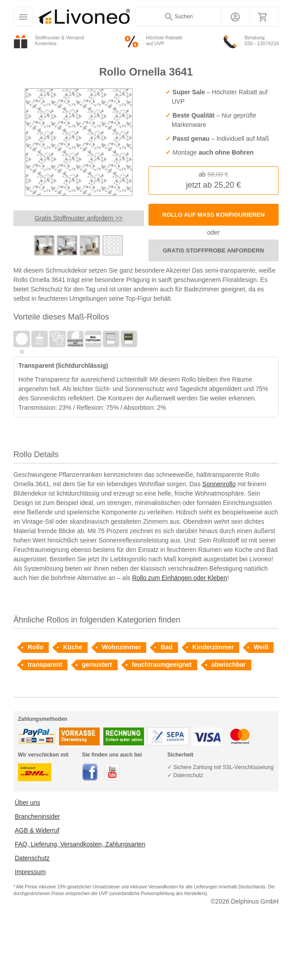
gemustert (97, 665)
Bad (166, 647)
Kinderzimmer (213, 647)
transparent (45, 665)
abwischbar (229, 665)
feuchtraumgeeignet (162, 665)
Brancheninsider (37, 816)
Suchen (178, 17)
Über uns (28, 803)
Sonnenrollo (219, 484)
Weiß (261, 647)
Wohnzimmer (122, 647)
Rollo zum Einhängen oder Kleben (179, 578)
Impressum (30, 872)
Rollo (36, 647)
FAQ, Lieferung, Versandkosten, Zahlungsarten (80, 844)
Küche (73, 647)
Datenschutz (32, 858)
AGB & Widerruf (37, 830)
